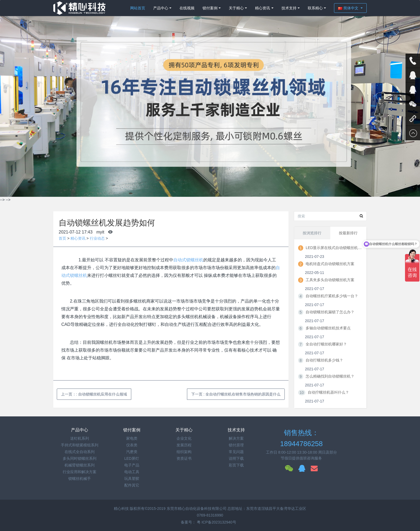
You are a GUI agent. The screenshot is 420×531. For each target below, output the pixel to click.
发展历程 (184, 445)
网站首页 (138, 8)
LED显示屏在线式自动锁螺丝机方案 (334, 248)
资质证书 (184, 458)
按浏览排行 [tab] (312, 233)
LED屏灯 (132, 458)
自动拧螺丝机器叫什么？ (328, 392)
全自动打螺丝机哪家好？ (326, 344)
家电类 (132, 438)
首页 (62, 238)
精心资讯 (262, 8)
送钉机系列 (80, 438)
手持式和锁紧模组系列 (80, 445)
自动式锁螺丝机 (188, 260)
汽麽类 (132, 452)
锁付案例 (210, 8)
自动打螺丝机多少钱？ (324, 360)
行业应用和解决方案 (80, 472)
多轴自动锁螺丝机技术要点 (328, 328)
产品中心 (161, 8)
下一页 (236, 394)
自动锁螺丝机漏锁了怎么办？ (330, 312)
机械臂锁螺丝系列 (80, 465)
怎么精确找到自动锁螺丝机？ (330, 376)
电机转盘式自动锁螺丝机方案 (330, 264)
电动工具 (132, 472)
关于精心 (236, 8)
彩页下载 (236, 465)
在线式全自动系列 (80, 452)
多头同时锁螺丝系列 (80, 458)
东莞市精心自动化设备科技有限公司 (197, 509)
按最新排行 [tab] (348, 233)
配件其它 (132, 485)
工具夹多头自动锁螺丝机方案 (330, 280)
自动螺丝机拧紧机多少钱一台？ (332, 296)
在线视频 (187, 8)
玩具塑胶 (132, 479)
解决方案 (236, 438)
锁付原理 (236, 445)
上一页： (94, 394)
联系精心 (315, 8)
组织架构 (184, 452)
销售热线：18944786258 (301, 438)
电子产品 (132, 465)
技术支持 (289, 8)
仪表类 (132, 445)
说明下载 (236, 458)
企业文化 (184, 438)
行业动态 (97, 238)
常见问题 (236, 452)
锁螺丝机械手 (80, 479)
